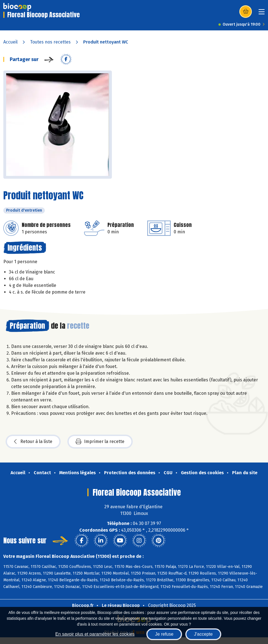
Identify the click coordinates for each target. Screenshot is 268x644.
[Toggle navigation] (262, 14)
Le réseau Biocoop (121, 605)
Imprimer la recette (100, 442)
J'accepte (203, 634)
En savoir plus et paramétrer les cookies (95, 634)
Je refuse (164, 634)
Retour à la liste (33, 442)
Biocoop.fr (83, 605)
